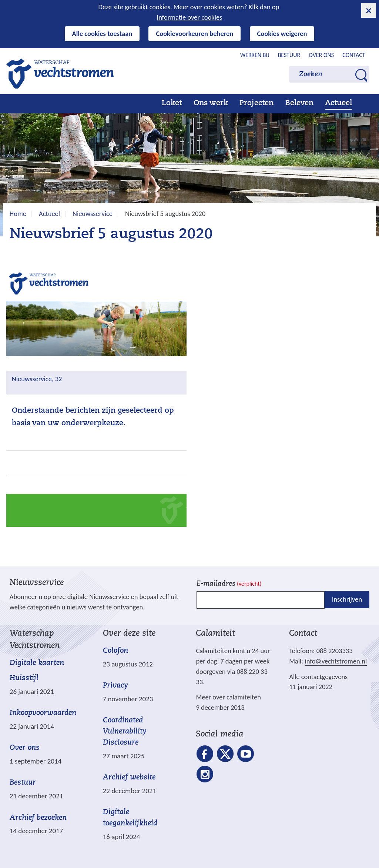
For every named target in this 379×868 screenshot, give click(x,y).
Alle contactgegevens (318, 677)
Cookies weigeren (282, 34)
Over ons (321, 55)
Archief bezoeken (38, 818)
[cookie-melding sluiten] (369, 10)
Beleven (299, 103)
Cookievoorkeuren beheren (194, 34)
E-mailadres (229, 584)
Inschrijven (347, 600)
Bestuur (289, 55)
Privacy (115, 686)
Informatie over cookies (190, 17)
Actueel (338, 103)
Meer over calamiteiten (228, 697)
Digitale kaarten (37, 663)
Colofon (115, 651)
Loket (172, 103)
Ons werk (211, 103)
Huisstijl (24, 678)
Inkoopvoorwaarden (43, 713)
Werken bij (255, 55)
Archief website (129, 778)
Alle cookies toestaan (102, 34)
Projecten (256, 103)
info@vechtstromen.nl (336, 661)
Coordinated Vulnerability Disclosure (125, 732)
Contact (354, 55)
